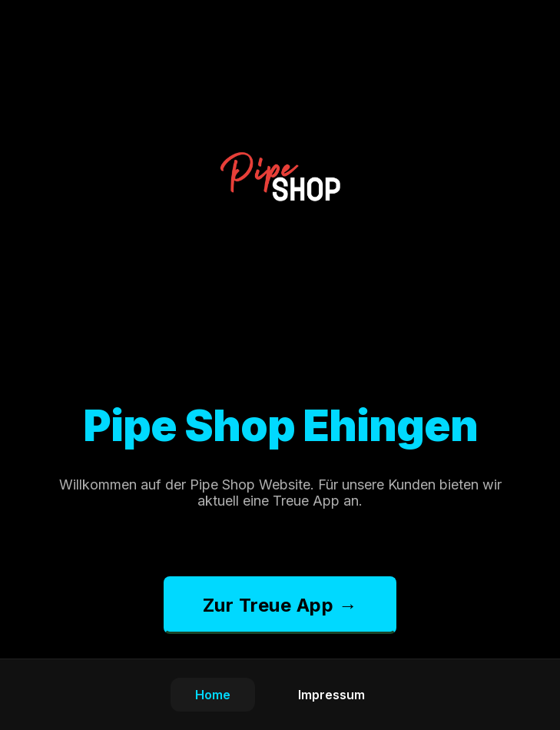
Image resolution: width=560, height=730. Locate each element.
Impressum (331, 695)
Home (213, 695)
